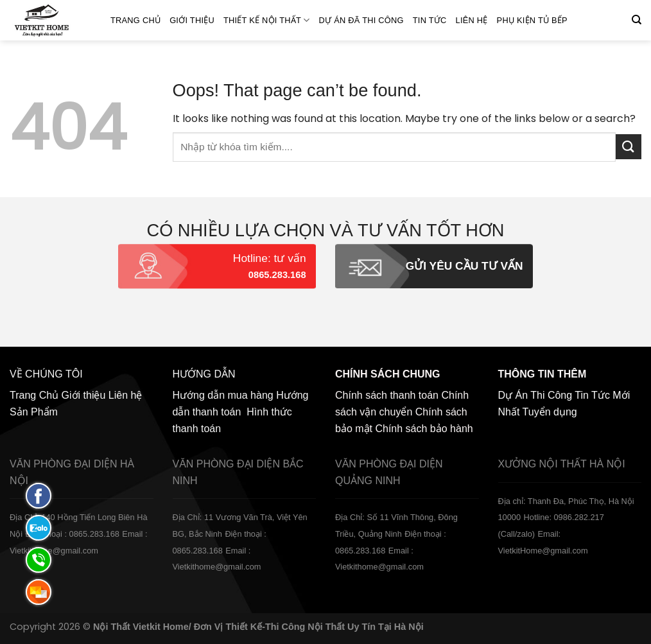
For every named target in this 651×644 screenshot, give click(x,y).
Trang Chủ (135, 20)
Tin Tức (430, 20)
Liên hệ (472, 20)
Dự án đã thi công (361, 20)
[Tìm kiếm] (637, 20)
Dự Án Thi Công (535, 395)
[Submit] (629, 147)
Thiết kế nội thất (267, 20)
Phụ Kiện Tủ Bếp (532, 20)
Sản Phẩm (34, 412)
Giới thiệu (192, 20)
